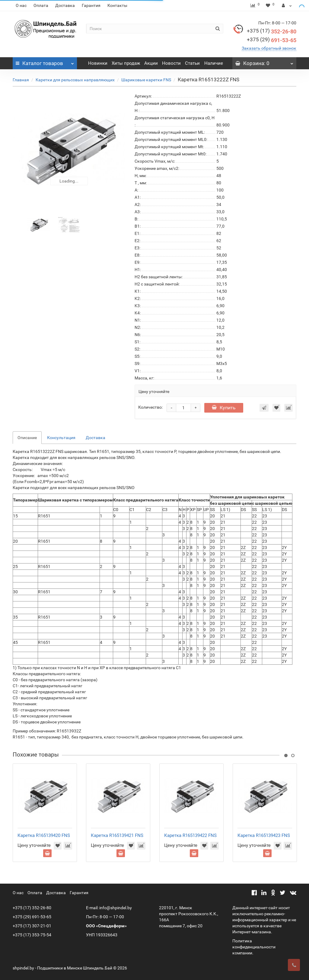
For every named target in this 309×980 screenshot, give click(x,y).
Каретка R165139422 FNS (190, 835)
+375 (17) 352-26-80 (32, 908)
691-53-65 (272, 40)
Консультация (61, 438)
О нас (21, 5)
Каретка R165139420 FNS (44, 835)
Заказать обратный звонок (269, 48)
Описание (27, 438)
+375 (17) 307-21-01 (32, 926)
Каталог (45, 62)
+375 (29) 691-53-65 (32, 917)
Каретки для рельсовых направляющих (75, 80)
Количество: (150, 407)
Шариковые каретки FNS (146, 80)
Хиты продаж (126, 63)
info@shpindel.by (116, 908)
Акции (151, 63)
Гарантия (91, 5)
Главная (21, 80)
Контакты (117, 5)
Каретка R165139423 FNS (264, 835)
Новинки (98, 63)
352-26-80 (272, 31)
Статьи (192, 63)
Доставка (65, 5)
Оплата (41, 5)
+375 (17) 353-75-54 (32, 935)
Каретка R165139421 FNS (117, 835)
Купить (224, 408)
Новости (171, 63)
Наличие (214, 63)
